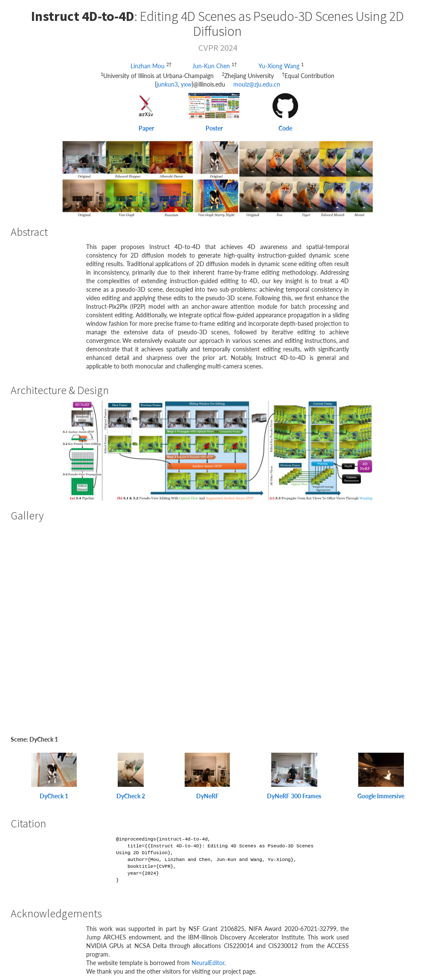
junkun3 (167, 84)
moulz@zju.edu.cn (257, 84)
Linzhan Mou (148, 66)
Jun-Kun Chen (212, 66)
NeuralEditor (208, 963)
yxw (186, 84)
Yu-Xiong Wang (280, 66)
